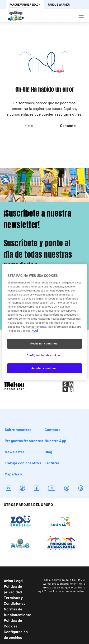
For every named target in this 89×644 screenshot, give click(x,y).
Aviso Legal (14, 581)
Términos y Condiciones (15, 600)
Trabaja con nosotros (23, 463)
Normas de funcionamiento (18, 612)
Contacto (68, 125)
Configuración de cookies (16, 634)
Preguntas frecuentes (24, 441)
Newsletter (14, 452)
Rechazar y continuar (44, 344)
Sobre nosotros (18, 429)
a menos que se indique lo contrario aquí (61, 587)
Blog (49, 452)
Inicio (28, 125)
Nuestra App (56, 441)
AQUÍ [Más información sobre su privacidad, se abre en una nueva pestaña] (35, 331)
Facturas (52, 463)
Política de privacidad (13, 589)
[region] (44, 322)
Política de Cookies (13, 623)
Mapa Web (13, 474)
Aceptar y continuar (44, 368)
